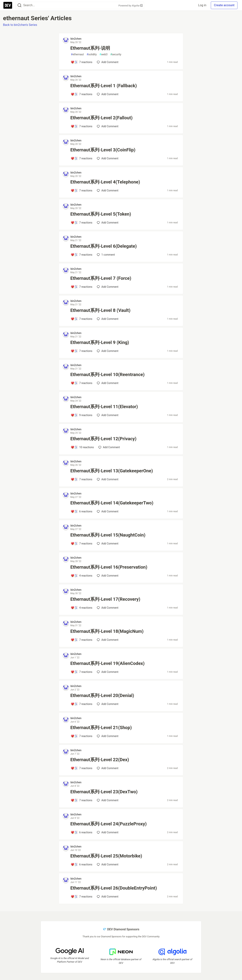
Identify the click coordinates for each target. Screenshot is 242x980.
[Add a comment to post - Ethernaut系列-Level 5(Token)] (81, 223)
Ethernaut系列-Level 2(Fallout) (101, 118)
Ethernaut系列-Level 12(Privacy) (103, 439)
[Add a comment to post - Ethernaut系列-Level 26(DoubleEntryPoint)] (81, 897)
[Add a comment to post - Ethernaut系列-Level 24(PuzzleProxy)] (81, 832)
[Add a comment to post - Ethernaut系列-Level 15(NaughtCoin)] (81, 544)
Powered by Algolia (130, 6)
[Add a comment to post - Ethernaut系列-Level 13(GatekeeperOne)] (81, 479)
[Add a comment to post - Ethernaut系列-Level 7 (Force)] (81, 287)
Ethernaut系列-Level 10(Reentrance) (107, 375)
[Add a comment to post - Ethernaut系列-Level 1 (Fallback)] (81, 94)
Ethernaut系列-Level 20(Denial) (102, 695)
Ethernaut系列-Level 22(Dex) (100, 760)
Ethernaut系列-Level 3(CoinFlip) (103, 150)
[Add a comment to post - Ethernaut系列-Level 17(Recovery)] (81, 608)
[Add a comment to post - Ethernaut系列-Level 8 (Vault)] (81, 319)
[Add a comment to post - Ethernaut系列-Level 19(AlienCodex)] (81, 672)
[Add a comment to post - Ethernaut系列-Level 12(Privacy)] (82, 447)
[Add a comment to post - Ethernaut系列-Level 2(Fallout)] (81, 126)
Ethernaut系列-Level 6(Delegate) (104, 246)
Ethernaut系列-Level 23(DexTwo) (104, 792)
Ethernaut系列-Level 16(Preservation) (109, 567)
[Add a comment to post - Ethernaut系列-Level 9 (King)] (81, 351)
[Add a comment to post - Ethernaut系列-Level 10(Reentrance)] (81, 383)
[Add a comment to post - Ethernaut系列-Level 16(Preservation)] (81, 576)
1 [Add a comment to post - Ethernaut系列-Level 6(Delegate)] (105, 255)
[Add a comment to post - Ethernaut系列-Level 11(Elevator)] (81, 415)
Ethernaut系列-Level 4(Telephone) (105, 182)
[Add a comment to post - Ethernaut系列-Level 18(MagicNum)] (81, 640)
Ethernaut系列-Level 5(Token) (101, 214)
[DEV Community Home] (8, 5)
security (116, 54)
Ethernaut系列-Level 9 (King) (100, 342)
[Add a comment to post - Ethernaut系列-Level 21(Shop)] (81, 736)
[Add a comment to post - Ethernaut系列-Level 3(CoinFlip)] (81, 158)
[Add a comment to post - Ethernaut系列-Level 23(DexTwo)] (81, 800)
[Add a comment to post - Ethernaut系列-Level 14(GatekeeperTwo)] (81, 511)
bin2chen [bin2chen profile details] (76, 39)
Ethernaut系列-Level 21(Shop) (101, 728)
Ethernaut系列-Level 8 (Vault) (100, 310)
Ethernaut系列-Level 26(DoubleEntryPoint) (114, 888)
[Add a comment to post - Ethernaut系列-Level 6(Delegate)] (81, 255)
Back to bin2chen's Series (20, 25)
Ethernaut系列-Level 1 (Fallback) (104, 86)
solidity (92, 54)
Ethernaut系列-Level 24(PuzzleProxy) (109, 824)
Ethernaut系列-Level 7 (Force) (101, 278)
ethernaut (77, 54)
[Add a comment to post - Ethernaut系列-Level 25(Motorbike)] (81, 864)
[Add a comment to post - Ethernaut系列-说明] (81, 62)
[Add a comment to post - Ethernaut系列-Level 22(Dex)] (81, 768)
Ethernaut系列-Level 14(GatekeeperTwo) (112, 503)
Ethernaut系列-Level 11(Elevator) (104, 407)
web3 (103, 54)
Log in (202, 5)
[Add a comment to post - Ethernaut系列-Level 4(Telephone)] (81, 190)
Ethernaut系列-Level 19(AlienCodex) (107, 663)
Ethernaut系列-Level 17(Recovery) (105, 599)
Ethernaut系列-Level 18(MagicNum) (107, 631)
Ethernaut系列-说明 (90, 48)
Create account (224, 5)
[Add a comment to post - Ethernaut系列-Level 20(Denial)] (81, 704)
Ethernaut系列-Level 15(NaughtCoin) (108, 535)
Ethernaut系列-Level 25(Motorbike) (106, 856)
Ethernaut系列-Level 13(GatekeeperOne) (112, 471)
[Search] (19, 5)
